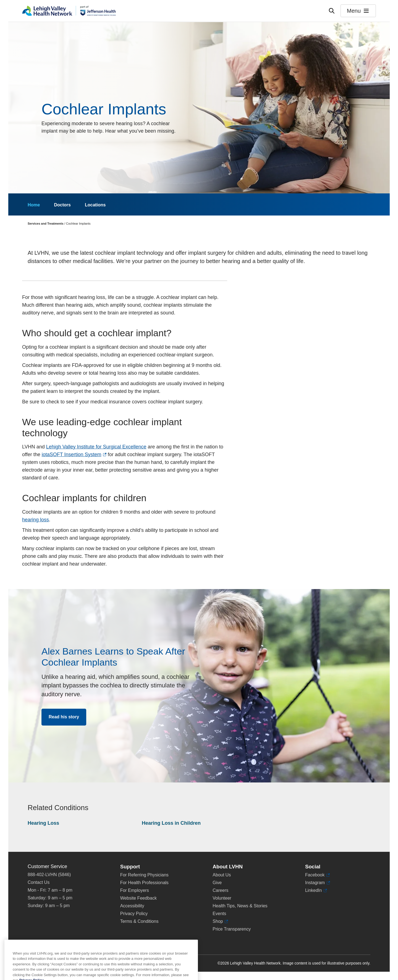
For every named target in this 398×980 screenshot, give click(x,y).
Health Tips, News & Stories (240, 906)
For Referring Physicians (144, 875)
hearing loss (36, 520)
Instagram (318, 883)
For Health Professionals (144, 883)
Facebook (317, 875)
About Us (222, 875)
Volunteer (222, 898)
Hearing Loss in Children (171, 823)
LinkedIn (316, 890)
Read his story (64, 717)
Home (34, 205)
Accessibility (132, 906)
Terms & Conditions (139, 921)
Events (219, 914)
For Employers (135, 890)
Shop (220, 921)
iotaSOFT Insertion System (74, 454)
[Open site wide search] (332, 11)
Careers (220, 890)
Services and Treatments (46, 224)
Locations (95, 205)
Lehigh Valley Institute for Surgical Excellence (96, 447)
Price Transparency (232, 929)
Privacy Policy (134, 914)
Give (217, 883)
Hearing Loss (43, 823)
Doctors (62, 205)
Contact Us (39, 882)
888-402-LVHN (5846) (49, 875)
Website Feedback (138, 898)
